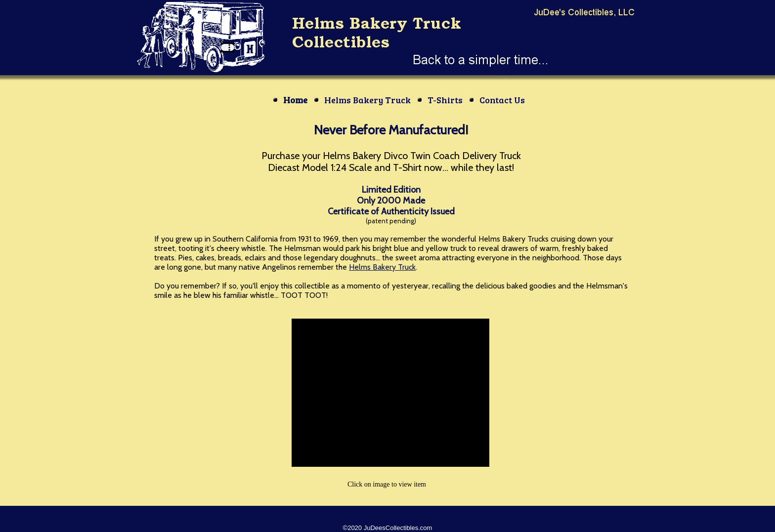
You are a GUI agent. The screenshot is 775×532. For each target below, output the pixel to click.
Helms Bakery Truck (382, 267)
